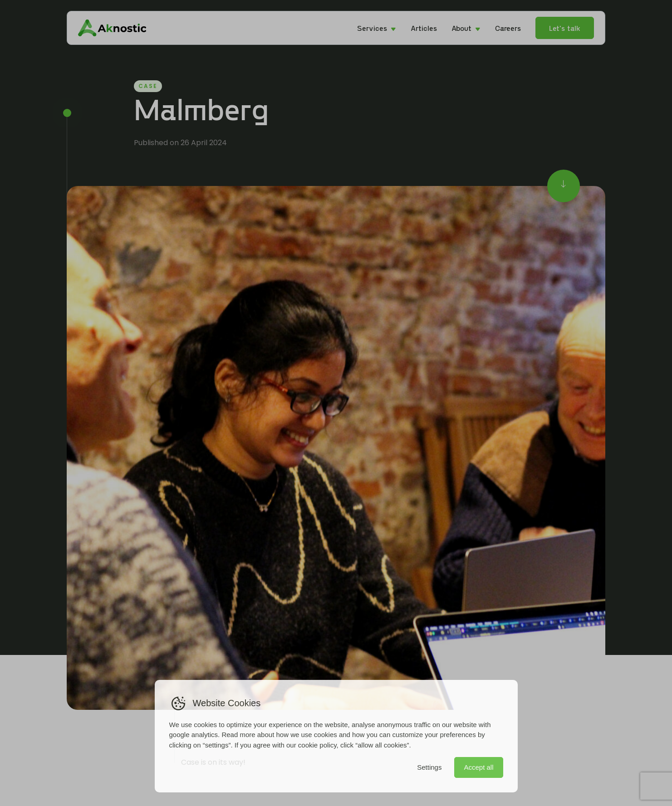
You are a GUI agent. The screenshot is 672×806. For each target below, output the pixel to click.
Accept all (478, 767)
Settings (429, 767)
